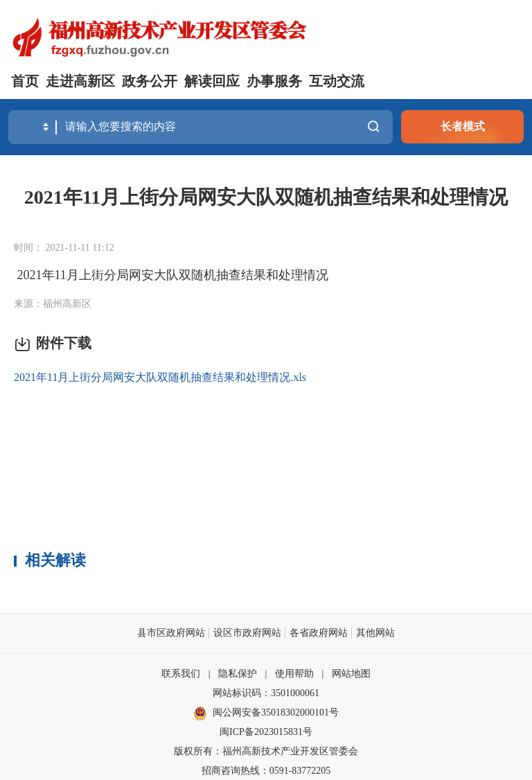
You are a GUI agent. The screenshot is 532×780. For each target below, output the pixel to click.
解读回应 (212, 81)
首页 (25, 81)
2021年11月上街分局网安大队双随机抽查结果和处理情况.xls (160, 376)
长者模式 (463, 126)
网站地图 (351, 673)
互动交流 (337, 81)
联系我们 (181, 673)
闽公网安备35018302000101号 (276, 712)
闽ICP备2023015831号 (266, 731)
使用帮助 (294, 673)
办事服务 (274, 81)
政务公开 (150, 81)
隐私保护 (238, 673)
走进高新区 (80, 81)
